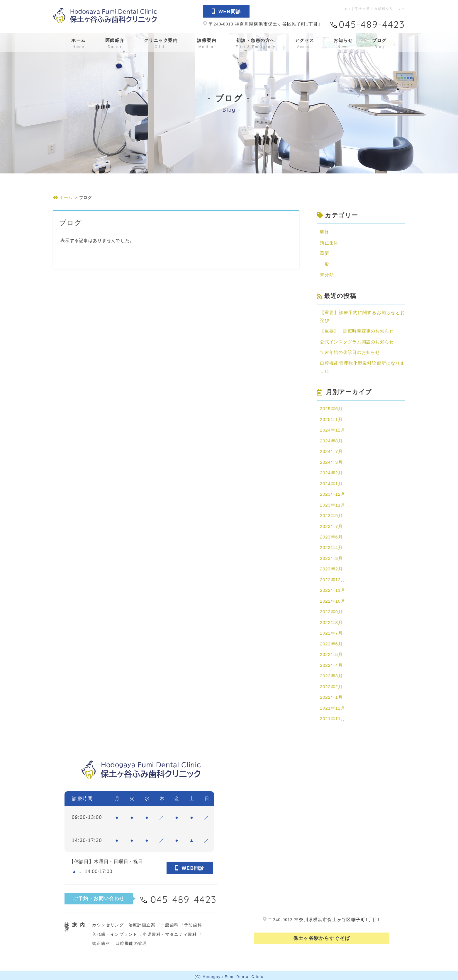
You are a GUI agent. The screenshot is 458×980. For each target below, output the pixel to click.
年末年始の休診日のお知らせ (350, 352)
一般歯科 (170, 922)
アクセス (304, 43)
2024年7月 (331, 450)
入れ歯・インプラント (115, 932)
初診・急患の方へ (256, 43)
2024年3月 (331, 461)
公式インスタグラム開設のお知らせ (357, 341)
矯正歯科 (329, 243)
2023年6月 (331, 535)
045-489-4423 (372, 24)
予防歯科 (193, 922)
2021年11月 (333, 716)
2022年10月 (333, 599)
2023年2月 (331, 567)
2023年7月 (331, 525)
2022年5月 (331, 652)
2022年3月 (331, 673)
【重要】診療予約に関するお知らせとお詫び (362, 316)
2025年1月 (331, 419)
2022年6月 (331, 641)
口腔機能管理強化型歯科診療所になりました (362, 366)
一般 (325, 264)
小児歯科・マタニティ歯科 (170, 932)
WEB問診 (226, 11)
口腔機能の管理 (131, 941)
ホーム (79, 43)
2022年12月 (333, 578)
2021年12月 (333, 705)
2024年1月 (331, 482)
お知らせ (343, 43)
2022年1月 (331, 695)
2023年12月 (333, 493)
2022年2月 (331, 684)
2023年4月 (331, 546)
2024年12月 (333, 429)
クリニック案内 (161, 43)
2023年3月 (331, 557)
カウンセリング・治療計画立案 (124, 922)
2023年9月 (331, 514)
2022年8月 (331, 620)
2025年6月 (331, 408)
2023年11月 (333, 503)
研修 (325, 232)
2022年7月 (331, 631)
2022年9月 (331, 610)
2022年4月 (331, 663)
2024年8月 (331, 440)
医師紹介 (115, 43)
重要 (325, 253)
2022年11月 (333, 588)
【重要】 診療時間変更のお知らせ (357, 331)
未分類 (327, 274)
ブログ (379, 43)
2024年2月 (331, 472)
